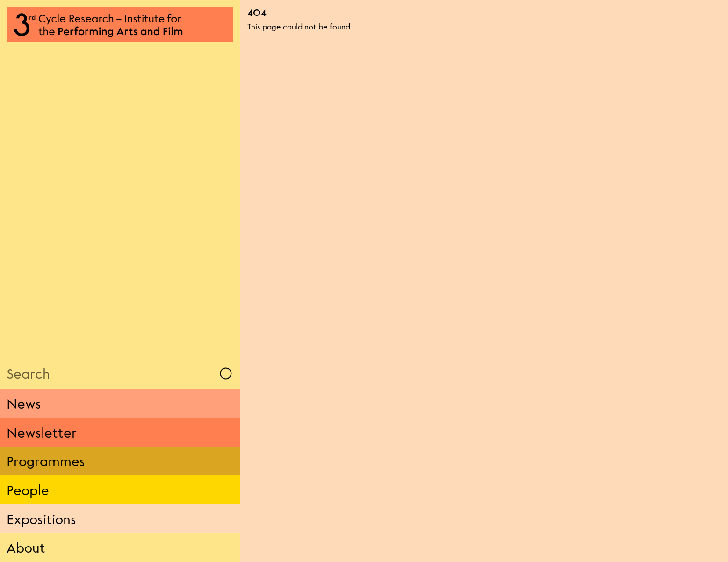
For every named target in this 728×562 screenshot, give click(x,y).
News (24, 403)
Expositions (41, 519)
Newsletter (42, 432)
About (26, 547)
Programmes (46, 461)
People (28, 490)
